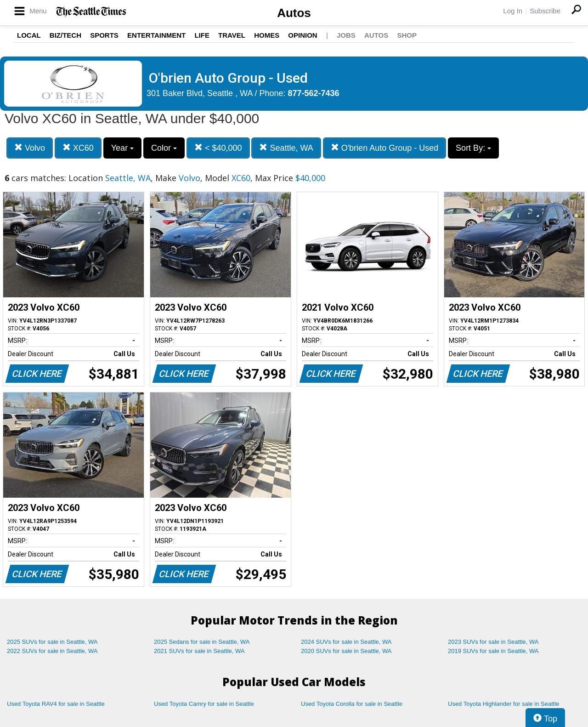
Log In (513, 11)
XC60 (78, 148)
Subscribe (545, 11)
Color (164, 148)
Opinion (302, 35)
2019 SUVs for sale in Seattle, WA (493, 651)
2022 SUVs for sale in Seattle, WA (52, 651)
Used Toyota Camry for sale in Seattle (204, 704)
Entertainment (156, 35)
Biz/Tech (65, 35)
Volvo (30, 148)
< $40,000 (218, 148)
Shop (407, 35)
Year (122, 148)
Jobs (346, 35)
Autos (294, 13)
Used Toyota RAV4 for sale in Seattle (56, 704)
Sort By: (473, 148)
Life (202, 35)
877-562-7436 (314, 93)
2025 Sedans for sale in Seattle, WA (202, 642)
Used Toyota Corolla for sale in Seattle (352, 704)
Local (29, 35)
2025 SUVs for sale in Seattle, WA (52, 642)
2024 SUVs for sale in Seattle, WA (346, 642)
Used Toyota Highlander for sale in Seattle (504, 704)
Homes (267, 35)
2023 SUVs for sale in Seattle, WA (493, 642)
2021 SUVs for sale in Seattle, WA (199, 651)
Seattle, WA (286, 148)
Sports (104, 35)
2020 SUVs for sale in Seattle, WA (346, 651)
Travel (232, 35)
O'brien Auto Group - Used (385, 148)
